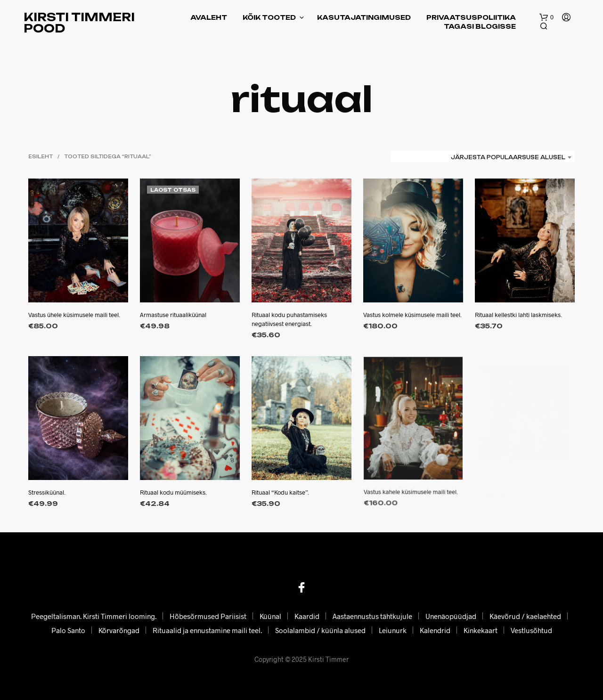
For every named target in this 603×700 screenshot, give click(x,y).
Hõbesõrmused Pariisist (208, 616)
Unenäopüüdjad (451, 616)
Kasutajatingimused (364, 17)
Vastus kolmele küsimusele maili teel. (412, 315)
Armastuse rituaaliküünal (173, 315)
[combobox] (483, 157)
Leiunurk (393, 630)
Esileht (41, 156)
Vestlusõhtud (531, 630)
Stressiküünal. (47, 492)
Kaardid (307, 616)
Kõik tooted (269, 17)
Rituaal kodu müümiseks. (175, 488)
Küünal (270, 616)
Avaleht (209, 17)
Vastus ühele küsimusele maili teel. (74, 315)
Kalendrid (435, 630)
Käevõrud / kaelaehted (525, 616)
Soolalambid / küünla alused (320, 630)
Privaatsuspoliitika (471, 17)
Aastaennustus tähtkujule (372, 616)
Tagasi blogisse (480, 26)
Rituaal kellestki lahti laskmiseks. (519, 313)
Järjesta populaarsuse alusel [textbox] (508, 157)
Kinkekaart (481, 630)
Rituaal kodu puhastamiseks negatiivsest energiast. (289, 319)
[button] (546, 17)
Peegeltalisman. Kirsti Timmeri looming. (94, 616)
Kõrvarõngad (119, 630)
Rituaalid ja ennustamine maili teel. (207, 630)
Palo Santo (68, 630)
